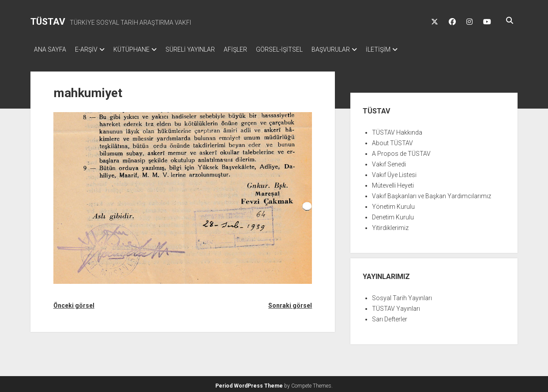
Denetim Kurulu (393, 215)
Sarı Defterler (390, 317)
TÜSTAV (48, 22)
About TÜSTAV (392, 140)
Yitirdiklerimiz (390, 225)
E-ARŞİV (91, 49)
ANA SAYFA (50, 49)
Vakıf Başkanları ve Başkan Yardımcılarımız (432, 193)
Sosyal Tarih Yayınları (402, 295)
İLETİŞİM (409, 49)
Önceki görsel (74, 303)
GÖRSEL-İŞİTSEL (301, 49)
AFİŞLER (253, 49)
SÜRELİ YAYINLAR (203, 49)
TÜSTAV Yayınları (396, 306)
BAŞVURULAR (357, 49)
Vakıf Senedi (389, 162)
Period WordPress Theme (249, 383)
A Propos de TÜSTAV (401, 151)
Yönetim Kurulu (393, 204)
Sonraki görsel (290, 303)
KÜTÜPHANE (140, 49)
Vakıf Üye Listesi (394, 172)
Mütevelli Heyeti (393, 183)
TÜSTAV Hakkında (397, 130)
